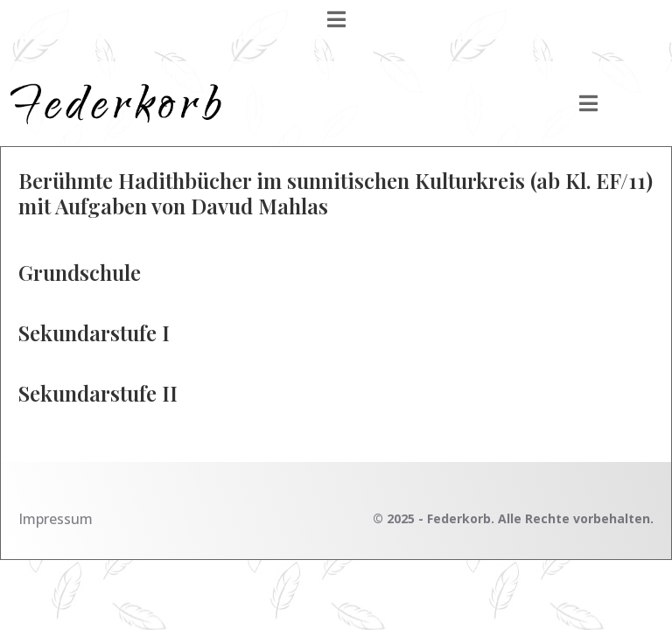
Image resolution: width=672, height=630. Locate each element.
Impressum (56, 519)
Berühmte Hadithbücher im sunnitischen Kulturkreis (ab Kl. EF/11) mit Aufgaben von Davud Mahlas (336, 193)
